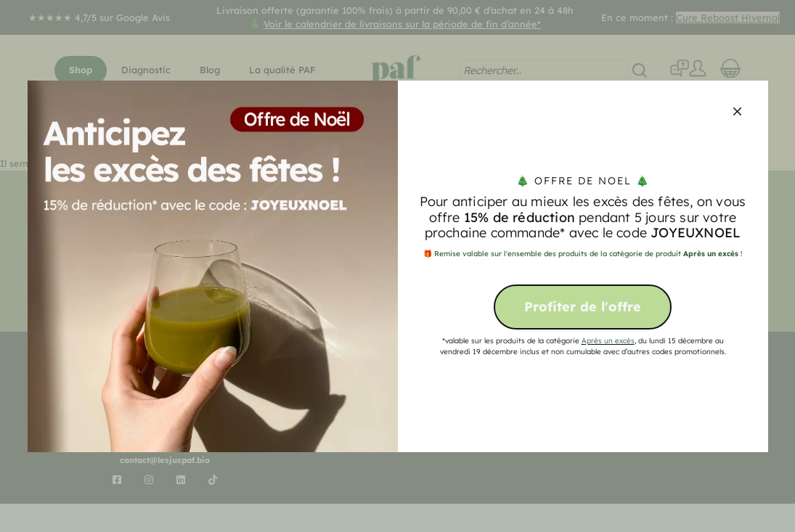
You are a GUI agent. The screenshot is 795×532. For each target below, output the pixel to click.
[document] (397, 266)
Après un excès (608, 341)
